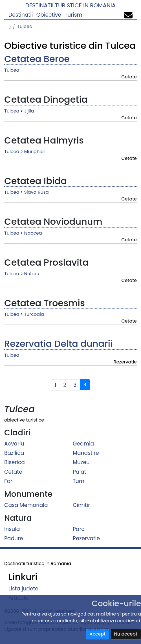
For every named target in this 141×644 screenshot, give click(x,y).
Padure (14, 538)
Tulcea (12, 70)
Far (8, 481)
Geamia (83, 443)
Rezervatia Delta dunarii (58, 344)
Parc (79, 529)
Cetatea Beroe (37, 59)
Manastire (86, 453)
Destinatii (21, 15)
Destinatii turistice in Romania (71, 5)
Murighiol (34, 152)
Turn (79, 481)
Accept (97, 634)
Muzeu (81, 462)
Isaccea (33, 233)
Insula (12, 529)
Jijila (29, 111)
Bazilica (14, 453)
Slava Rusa (36, 192)
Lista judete (23, 589)
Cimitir (81, 505)
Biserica (15, 462)
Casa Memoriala (26, 505)
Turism (73, 15)
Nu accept (126, 634)
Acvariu (14, 443)
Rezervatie (86, 538)
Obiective (49, 15)
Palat (79, 472)
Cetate (13, 472)
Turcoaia (34, 314)
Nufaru (32, 274)
